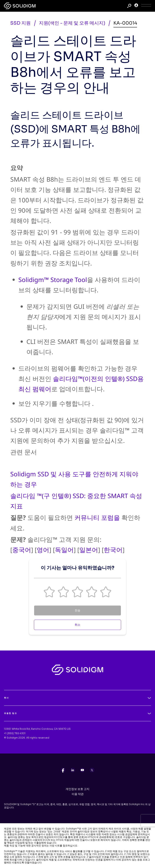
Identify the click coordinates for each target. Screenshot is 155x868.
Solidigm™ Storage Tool (53, 280)
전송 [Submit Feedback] (77, 610)
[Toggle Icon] (146, 6)
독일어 (64, 550)
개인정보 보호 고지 (77, 789)
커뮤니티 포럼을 (97, 517)
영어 (43, 550)
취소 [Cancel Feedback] (77, 625)
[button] (49, 592)
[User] (136, 6)
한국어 (113, 550)
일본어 (89, 550)
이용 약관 (78, 794)
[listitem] (63, 770)
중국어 (22, 550)
